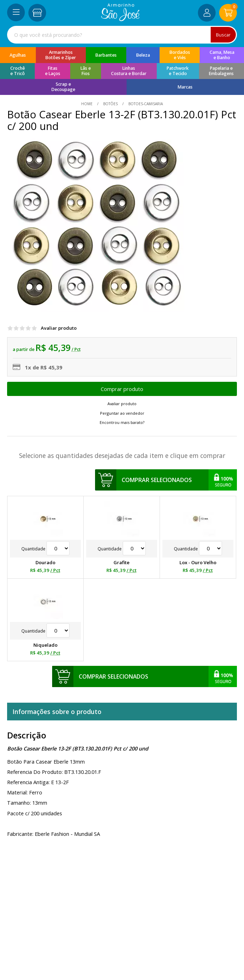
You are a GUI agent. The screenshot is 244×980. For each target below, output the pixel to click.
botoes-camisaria (145, 104)
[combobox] (122, 35)
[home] (120, 19)
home (87, 104)
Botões (110, 104)
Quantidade (45, 549)
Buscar (223, 35)
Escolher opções (122, 389)
